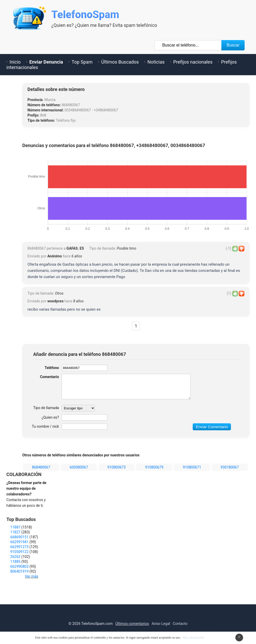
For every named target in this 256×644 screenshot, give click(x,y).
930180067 (230, 467)
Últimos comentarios (132, 624)
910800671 (192, 467)
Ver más (32, 576)
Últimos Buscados (120, 62)
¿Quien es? (50, 417)
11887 (15, 527)
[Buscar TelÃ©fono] (188, 45)
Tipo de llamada (46, 408)
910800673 (117, 467)
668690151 (20, 537)
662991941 (20, 542)
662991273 (20, 547)
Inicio (15, 62)
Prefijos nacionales (193, 62)
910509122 (20, 552)
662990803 (20, 566)
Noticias (156, 62)
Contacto (180, 624)
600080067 (79, 467)
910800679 (154, 467)
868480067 (41, 467)
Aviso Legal (161, 624)
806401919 (20, 571)
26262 (15, 557)
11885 (15, 562)
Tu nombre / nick (45, 426)
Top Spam (82, 62)
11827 (15, 532)
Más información (193, 638)
